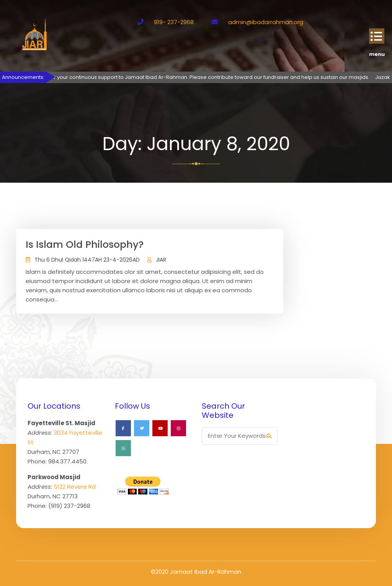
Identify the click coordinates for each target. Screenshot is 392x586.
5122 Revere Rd (75, 487)
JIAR (161, 260)
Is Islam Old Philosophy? (85, 245)
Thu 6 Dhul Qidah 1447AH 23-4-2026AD (87, 260)
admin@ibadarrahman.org (266, 22)
